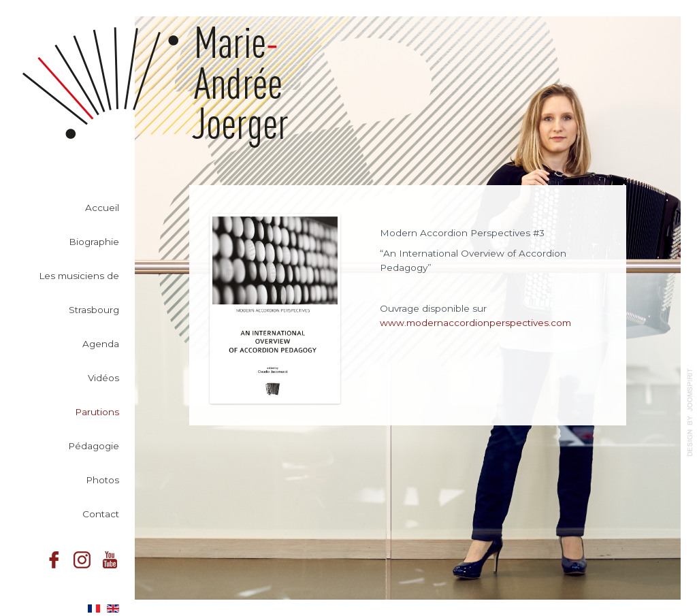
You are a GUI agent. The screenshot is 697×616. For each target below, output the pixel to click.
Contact (101, 514)
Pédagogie (94, 446)
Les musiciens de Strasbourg (79, 293)
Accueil (102, 208)
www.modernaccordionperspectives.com (475, 323)
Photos (102, 480)
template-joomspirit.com (690, 412)
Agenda (101, 344)
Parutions (97, 412)
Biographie (94, 242)
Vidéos (103, 378)
